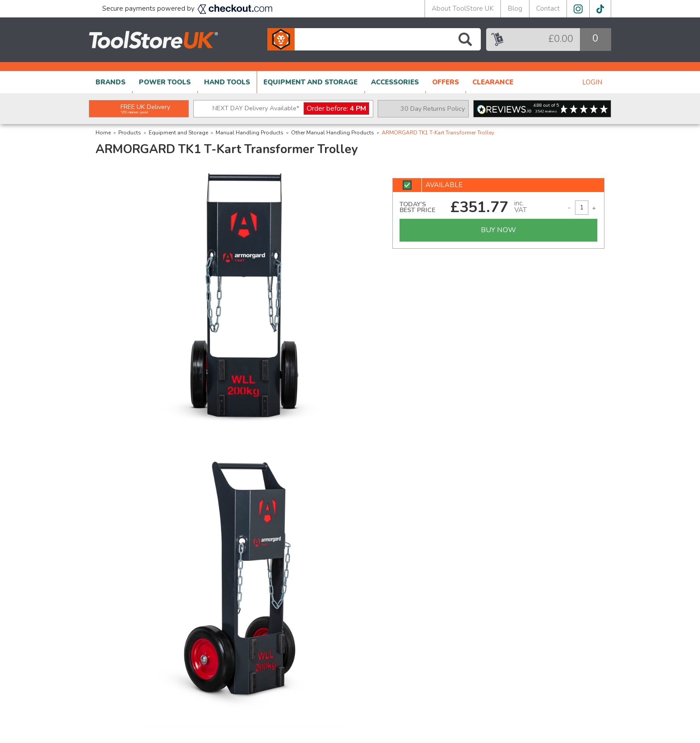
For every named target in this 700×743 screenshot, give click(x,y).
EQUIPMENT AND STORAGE (310, 82)
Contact (548, 8)
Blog (515, 8)
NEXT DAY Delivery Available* (291, 109)
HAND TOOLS (227, 82)
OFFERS (446, 82)
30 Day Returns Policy (433, 109)
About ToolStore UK (463, 8)
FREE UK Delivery (145, 109)
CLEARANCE (493, 82)
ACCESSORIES (395, 82)
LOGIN (592, 82)
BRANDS (110, 82)
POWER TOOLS (165, 82)
